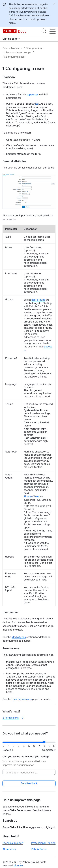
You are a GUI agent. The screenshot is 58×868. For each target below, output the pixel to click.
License (18, 865)
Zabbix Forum (39, 849)
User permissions (22, 699)
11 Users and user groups (17, 52)
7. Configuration (33, 48)
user (37, 104)
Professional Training (43, 843)
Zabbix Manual (11, 48)
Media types (19, 637)
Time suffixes (31, 496)
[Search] (44, 31)
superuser (32, 94)
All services (9, 849)
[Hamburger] (53, 31)
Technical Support (13, 843)
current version (38, 15)
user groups (38, 300)
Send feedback (29, 783)
